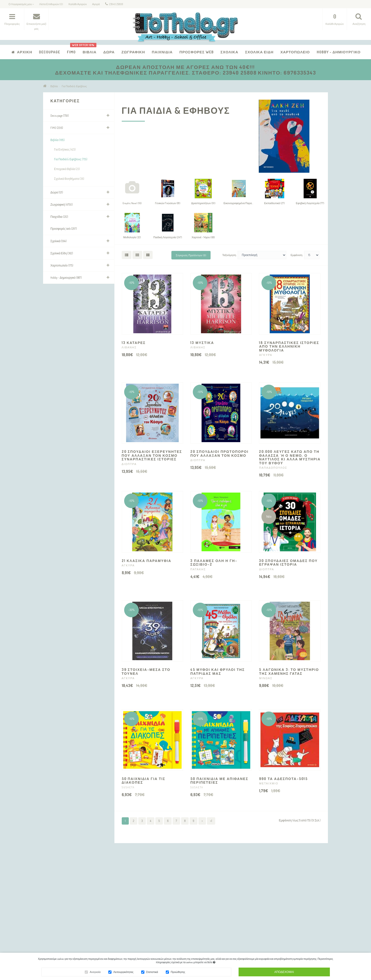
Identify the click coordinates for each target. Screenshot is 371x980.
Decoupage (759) (60, 116)
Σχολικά (229, 52)
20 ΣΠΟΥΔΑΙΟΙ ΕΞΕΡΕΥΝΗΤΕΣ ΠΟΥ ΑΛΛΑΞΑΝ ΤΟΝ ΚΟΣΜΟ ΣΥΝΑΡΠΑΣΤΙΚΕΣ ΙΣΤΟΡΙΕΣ (152, 455)
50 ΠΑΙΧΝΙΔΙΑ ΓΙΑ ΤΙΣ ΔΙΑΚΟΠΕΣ (144, 780)
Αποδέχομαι (284, 973)
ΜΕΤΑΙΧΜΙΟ (269, 783)
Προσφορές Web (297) (64, 229)
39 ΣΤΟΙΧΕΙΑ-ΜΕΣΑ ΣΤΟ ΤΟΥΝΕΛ (146, 671)
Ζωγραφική (133, 52)
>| (211, 821)
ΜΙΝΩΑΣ (266, 678)
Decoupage (50, 52)
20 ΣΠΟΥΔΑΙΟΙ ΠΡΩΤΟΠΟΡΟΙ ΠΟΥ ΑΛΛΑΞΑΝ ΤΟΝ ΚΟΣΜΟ (219, 453)
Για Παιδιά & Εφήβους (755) (71, 159)
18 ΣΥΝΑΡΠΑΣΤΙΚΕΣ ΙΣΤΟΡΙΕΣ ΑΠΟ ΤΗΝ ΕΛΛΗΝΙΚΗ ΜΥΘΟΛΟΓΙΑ (289, 346)
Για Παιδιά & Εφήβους (74, 86)
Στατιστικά (152, 973)
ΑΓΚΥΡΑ (266, 355)
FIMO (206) (57, 128)
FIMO (71, 52)
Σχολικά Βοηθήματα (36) (69, 179)
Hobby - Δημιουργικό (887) (66, 278)
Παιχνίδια (162, 52)
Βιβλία (88, 50)
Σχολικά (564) (59, 241)
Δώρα (109, 52)
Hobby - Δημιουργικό (339, 52)
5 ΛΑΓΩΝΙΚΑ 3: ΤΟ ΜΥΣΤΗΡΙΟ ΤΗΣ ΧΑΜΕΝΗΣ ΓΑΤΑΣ (289, 671)
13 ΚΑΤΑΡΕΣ (134, 343)
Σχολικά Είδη (259, 52)
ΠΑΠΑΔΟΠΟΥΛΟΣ (273, 468)
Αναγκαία (95, 973)
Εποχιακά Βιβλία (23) (67, 169)
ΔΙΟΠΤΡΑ (129, 464)
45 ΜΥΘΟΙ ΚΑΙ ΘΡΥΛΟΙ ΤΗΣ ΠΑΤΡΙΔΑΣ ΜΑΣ (218, 671)
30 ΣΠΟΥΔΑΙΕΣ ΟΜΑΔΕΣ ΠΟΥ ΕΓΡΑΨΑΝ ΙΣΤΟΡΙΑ (288, 562)
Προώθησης (178, 973)
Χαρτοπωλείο (295, 52)
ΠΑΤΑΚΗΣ (198, 569)
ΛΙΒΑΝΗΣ (129, 347)
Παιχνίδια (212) (59, 217)
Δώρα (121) (57, 192)
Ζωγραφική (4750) (62, 205)
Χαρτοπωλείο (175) (62, 265)
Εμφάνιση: (297, 255)
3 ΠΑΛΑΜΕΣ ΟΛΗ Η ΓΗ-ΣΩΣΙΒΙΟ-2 (214, 562)
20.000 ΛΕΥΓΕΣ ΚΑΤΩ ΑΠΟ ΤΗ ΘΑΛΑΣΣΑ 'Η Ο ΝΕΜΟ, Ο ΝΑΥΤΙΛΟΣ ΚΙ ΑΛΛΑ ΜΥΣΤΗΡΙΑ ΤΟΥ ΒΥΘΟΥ (290, 457)
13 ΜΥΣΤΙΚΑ (202, 343)
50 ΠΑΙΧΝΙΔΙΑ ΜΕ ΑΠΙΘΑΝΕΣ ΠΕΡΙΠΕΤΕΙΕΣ (219, 780)
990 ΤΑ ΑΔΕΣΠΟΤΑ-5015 (283, 779)
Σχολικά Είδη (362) (62, 253)
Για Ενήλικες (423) (65, 149)
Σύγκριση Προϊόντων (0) (191, 255)
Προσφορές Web (197, 52)
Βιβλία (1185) (58, 140)
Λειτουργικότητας (123, 973)
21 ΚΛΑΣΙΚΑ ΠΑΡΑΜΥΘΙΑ (147, 561)
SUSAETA (128, 787)
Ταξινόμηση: (229, 255)
